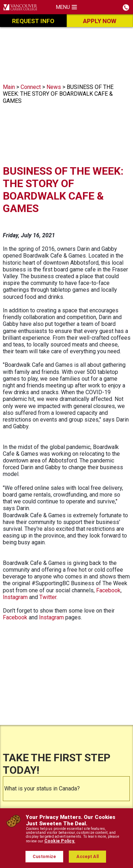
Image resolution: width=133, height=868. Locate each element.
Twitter (48, 597)
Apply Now (100, 21)
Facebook (108, 590)
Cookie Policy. (60, 841)
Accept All (87, 857)
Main (9, 87)
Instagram (15, 597)
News (54, 87)
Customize (45, 857)
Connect (31, 87)
